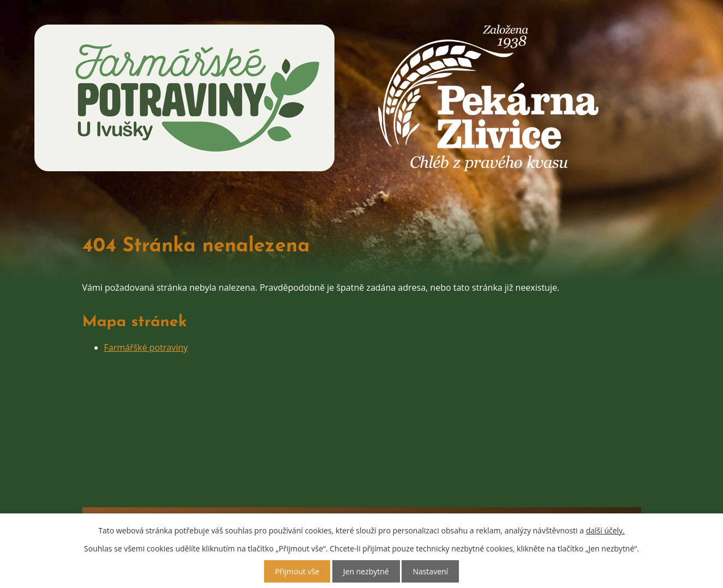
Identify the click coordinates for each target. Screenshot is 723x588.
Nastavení (430, 571)
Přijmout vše (297, 571)
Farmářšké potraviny (146, 347)
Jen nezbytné (366, 571)
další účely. (605, 530)
